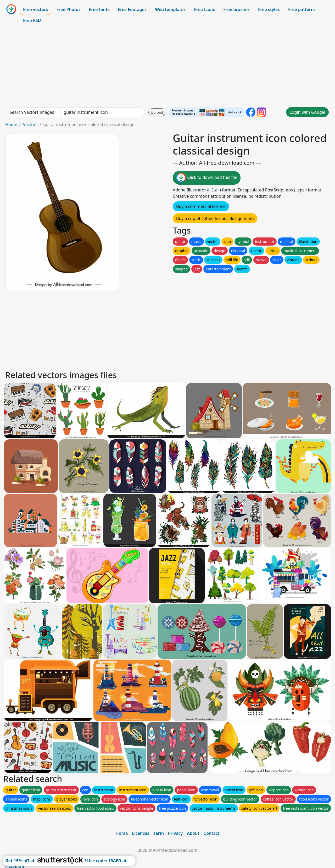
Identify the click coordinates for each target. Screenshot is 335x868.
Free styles (269, 9)
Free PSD (32, 20)
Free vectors (35, 9)
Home (11, 124)
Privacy (175, 833)
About (193, 833)
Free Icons (204, 9)
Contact (212, 833)
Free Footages (132, 9)
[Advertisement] (167, 66)
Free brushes (236, 9)
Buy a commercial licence (201, 206)
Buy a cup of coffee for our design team (215, 218)
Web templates (170, 9)
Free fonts (99, 9)
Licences (141, 833)
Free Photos (68, 9)
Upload (157, 112)
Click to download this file (207, 178)
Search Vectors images (32, 112)
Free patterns (302, 9)
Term (159, 833)
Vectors (30, 124)
